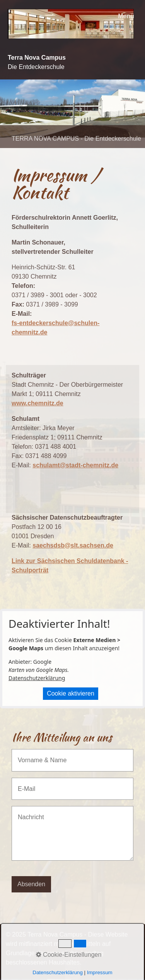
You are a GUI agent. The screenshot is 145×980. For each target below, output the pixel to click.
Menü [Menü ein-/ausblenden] (126, 16)
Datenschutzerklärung (37, 678)
